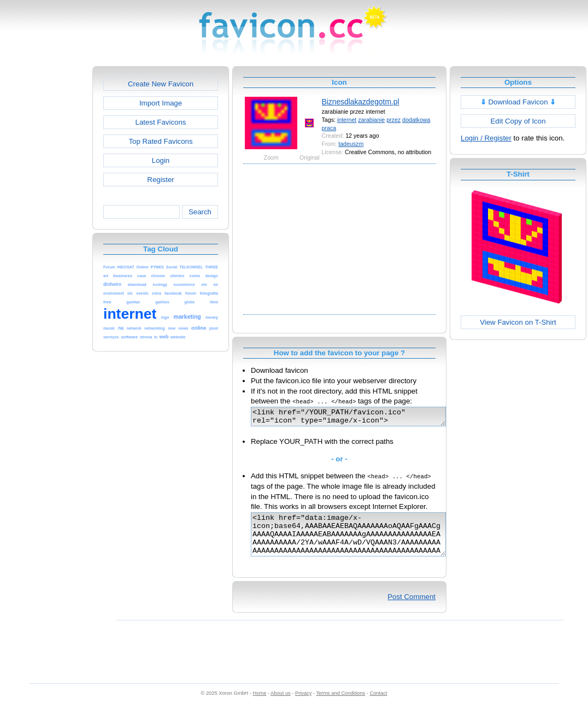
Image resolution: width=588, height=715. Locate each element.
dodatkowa (416, 120)
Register (160, 180)
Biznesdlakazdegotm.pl (361, 102)
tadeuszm (351, 144)
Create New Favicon (161, 84)
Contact (379, 705)
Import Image (161, 103)
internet (347, 120)
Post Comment (411, 608)
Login (161, 160)
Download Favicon (518, 102)
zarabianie (371, 120)
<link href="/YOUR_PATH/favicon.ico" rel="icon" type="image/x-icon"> (360, 418)
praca (329, 128)
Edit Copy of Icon (518, 121)
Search (200, 212)
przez (393, 120)
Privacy (303, 705)
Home (260, 705)
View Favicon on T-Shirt (518, 322)
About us (281, 705)
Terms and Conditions (340, 705)
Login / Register (486, 138)
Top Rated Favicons (160, 141)
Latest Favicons (161, 122)
